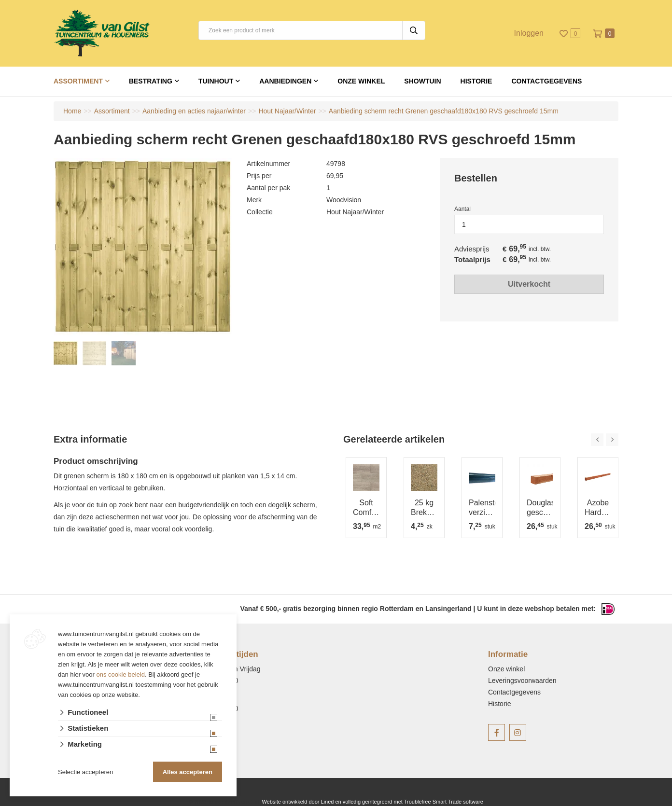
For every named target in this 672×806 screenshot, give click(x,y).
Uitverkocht (529, 284)
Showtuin (422, 81)
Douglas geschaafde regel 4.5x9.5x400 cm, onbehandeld (540, 508)
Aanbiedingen (285, 81)
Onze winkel (361, 81)
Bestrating (151, 81)
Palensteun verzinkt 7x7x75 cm (482, 508)
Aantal (462, 209)
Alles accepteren (188, 772)
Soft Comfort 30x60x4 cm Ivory (366, 508)
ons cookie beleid (121, 674)
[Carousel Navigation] (605, 440)
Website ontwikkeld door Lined (298, 802)
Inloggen (529, 33)
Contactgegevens (546, 81)
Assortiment (78, 81)
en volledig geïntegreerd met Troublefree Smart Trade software (409, 802)
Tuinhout (216, 81)
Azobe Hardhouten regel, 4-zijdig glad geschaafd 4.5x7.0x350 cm (598, 508)
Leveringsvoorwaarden (522, 681)
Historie (476, 81)
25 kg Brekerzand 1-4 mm (424, 508)
